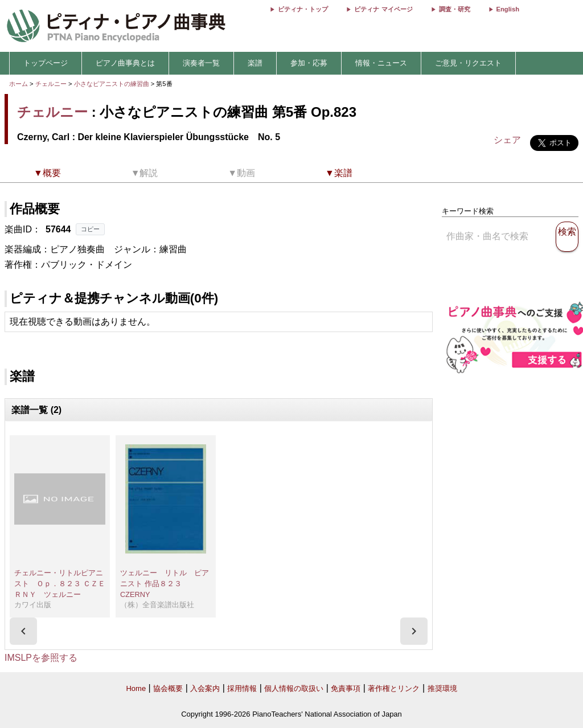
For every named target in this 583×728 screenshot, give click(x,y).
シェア (507, 140)
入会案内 (205, 688)
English (508, 9)
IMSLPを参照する (41, 658)
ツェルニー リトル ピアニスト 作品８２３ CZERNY (165, 583)
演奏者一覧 (201, 63)
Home (136, 688)
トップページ (46, 63)
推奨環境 (442, 688)
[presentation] (23, 631)
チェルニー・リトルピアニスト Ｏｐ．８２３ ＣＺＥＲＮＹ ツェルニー (60, 583)
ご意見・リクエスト (468, 63)
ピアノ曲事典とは (125, 63)
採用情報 (242, 688)
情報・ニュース (381, 63)
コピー (90, 229)
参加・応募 (309, 63)
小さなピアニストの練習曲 (112, 84)
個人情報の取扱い (294, 688)
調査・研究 (455, 9)
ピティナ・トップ (303, 9)
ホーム (19, 84)
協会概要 (168, 688)
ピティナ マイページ (383, 9)
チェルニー (51, 84)
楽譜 (255, 63)
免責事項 (346, 688)
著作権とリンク (394, 688)
